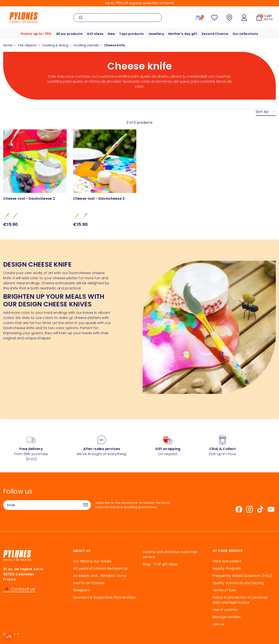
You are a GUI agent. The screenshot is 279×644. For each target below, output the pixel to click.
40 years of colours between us (100, 568)
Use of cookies (225, 610)
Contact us (23, 589)
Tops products (131, 34)
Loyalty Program (227, 568)
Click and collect (227, 561)
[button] (9, 637)
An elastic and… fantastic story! (100, 576)
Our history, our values (92, 561)
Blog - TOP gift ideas (160, 564)
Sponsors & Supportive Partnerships (104, 597)
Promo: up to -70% (32, 34)
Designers (82, 590)
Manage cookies (227, 617)
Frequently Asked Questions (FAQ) (242, 576)
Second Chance (218, 34)
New (111, 34)
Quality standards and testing (238, 583)
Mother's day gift (184, 34)
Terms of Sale (224, 590)
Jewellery (157, 34)
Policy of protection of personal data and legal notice (240, 600)
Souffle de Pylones (89, 583)
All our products (67, 34)
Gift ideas (94, 34)
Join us (218, 624)
